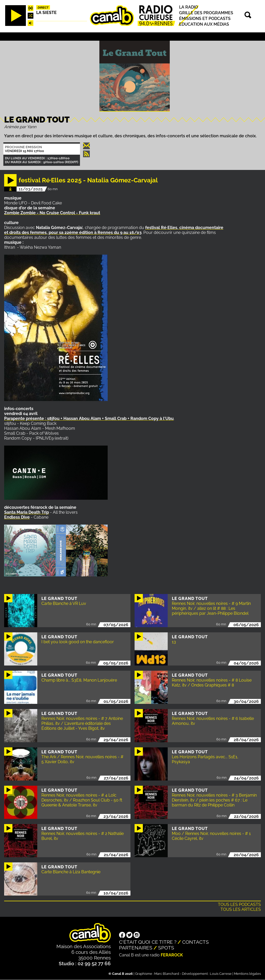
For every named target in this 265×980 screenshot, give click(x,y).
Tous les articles (241, 909)
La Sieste (46, 13)
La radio (189, 7)
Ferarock (172, 955)
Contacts (196, 942)
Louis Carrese (221, 974)
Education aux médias (204, 24)
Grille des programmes (206, 13)
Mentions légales (247, 974)
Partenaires (136, 948)
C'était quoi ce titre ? (148, 942)
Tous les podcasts (239, 904)
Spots (166, 948)
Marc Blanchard (167, 974)
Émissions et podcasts (205, 19)
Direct (43, 8)
